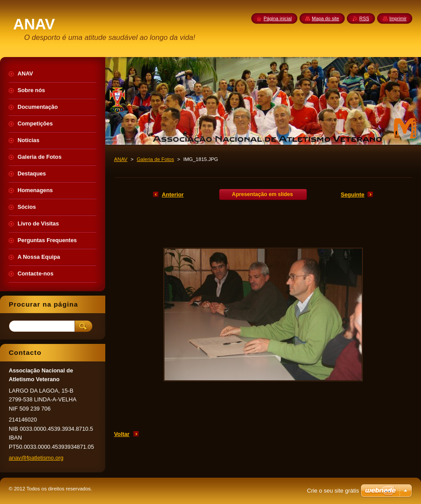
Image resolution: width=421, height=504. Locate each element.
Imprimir (398, 18)
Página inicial (278, 18)
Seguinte (353, 195)
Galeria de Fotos (155, 159)
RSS (364, 18)
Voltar (122, 434)
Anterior (173, 195)
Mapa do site (325, 18)
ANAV (121, 159)
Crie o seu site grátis (333, 491)
